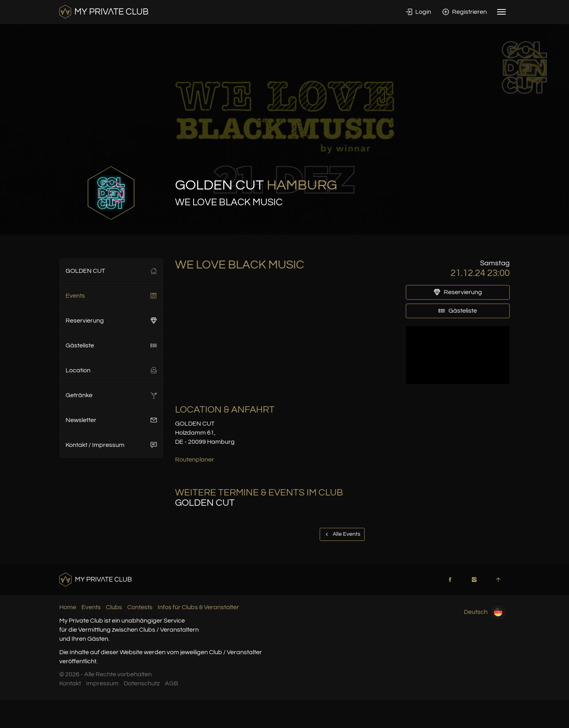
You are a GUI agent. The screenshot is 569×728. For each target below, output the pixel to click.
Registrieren (465, 12)
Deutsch (484, 612)
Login (418, 12)
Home (68, 607)
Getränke (111, 395)
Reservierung (111, 321)
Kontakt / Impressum (111, 445)
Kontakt (70, 683)
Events (111, 296)
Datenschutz (142, 683)
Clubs (114, 607)
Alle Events (342, 534)
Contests (140, 607)
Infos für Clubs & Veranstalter (198, 607)
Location (111, 370)
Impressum (102, 683)
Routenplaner (195, 460)
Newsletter (111, 420)
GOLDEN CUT (111, 271)
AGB (171, 683)
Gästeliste (111, 345)
